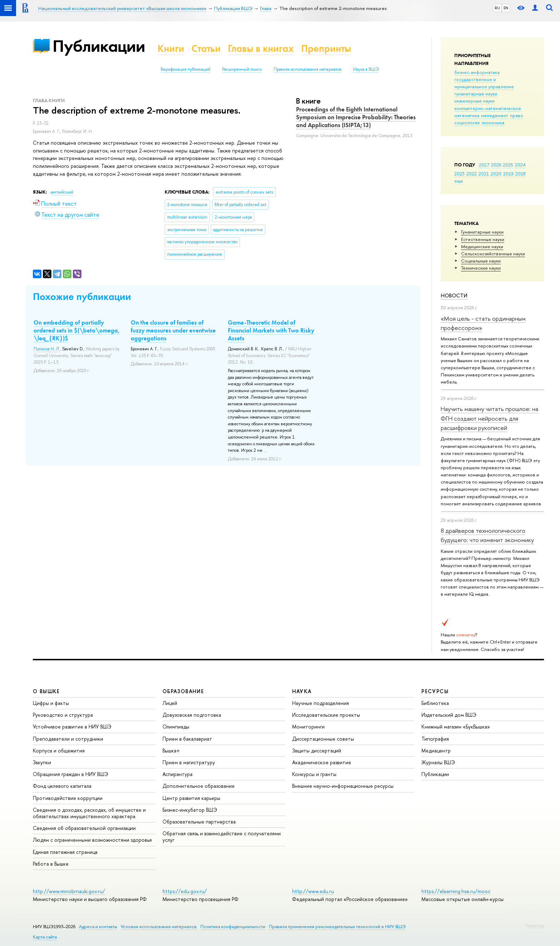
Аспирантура (177, 774)
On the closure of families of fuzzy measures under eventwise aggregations (173, 330)
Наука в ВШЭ (366, 69)
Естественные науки (483, 239)
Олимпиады (176, 727)
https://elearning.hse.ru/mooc (456, 891)
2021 (484, 174)
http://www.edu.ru (313, 891)
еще (459, 181)
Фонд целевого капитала (62, 786)
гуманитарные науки (476, 94)
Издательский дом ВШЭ (449, 715)
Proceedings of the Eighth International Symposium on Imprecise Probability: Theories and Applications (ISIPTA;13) (356, 117)
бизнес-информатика (477, 72)
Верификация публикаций (186, 69)
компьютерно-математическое (488, 108)
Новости (454, 296)
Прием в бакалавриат (187, 739)
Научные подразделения (321, 703)
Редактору (535, 925)
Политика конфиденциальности (233, 927)
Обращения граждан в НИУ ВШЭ (71, 774)
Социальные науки (481, 261)
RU (497, 8)
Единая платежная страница (65, 852)
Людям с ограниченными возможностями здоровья (92, 840)
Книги (171, 48)
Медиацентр (436, 750)
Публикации (99, 46)
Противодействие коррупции (68, 798)
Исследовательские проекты (326, 715)
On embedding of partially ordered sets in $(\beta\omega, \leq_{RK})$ (77, 330)
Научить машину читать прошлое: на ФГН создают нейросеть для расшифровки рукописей (489, 418)
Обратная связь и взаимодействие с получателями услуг (222, 837)
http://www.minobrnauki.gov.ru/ (69, 891)
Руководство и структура (63, 715)
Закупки (42, 762)
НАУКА (302, 691)
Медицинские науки (482, 246)
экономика (493, 122)
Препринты (326, 48)
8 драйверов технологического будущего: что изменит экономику (487, 535)
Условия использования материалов (159, 927)
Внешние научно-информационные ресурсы (343, 786)
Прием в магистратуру (189, 762)
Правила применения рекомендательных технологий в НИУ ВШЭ (337, 927)
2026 (496, 165)
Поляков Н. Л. (47, 349)
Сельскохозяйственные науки (493, 254)
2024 (520, 165)
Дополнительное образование (199, 786)
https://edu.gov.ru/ (185, 891)
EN (506, 8)
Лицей (170, 703)
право (517, 115)
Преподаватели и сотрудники (68, 739)
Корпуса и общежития (59, 750)
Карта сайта (45, 937)
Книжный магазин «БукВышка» (456, 727)
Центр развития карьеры (191, 798)
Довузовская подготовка (192, 715)
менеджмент (495, 115)
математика (467, 115)
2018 (521, 174)
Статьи (206, 48)
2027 (484, 165)
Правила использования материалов (307, 69)
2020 (496, 174)
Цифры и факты (51, 703)
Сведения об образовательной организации (84, 828)
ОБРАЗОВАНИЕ (183, 691)
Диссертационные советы (323, 739)
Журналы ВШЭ (438, 762)
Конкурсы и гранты (314, 774)
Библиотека (435, 703)
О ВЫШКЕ (46, 691)
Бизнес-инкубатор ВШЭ (190, 810)
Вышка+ (171, 750)
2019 (508, 174)
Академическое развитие (322, 762)
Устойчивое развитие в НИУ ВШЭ (72, 727)
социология (467, 122)
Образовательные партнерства (199, 822)
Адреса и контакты (98, 927)
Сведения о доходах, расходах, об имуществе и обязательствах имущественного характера (89, 813)
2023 (459, 174)
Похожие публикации (82, 297)
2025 (508, 165)
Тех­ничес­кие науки (481, 268)
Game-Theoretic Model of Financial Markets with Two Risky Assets (271, 330)
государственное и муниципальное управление (484, 83)
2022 (472, 174)
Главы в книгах (261, 48)
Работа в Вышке (51, 864)
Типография (435, 739)
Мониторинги (308, 727)
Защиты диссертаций (317, 750)
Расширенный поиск (242, 69)
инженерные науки (474, 101)
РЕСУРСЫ (435, 691)
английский (62, 192)
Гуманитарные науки (482, 232)
